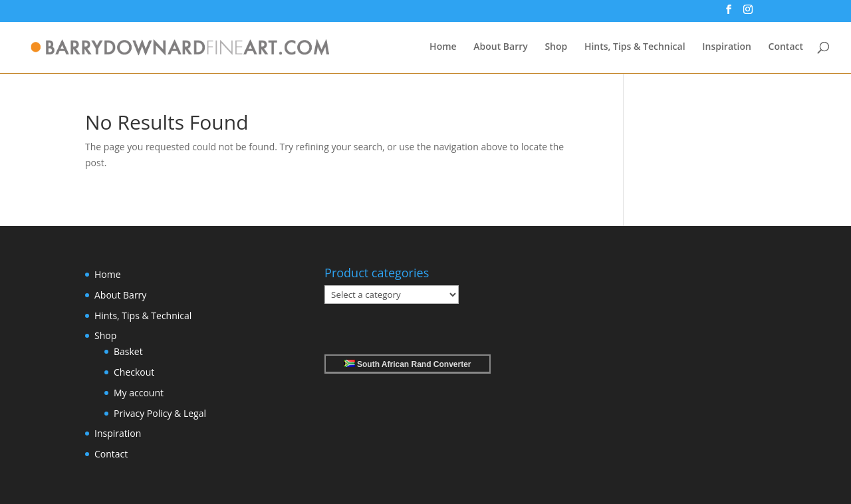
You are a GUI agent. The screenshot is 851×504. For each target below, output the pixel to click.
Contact (786, 47)
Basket (128, 351)
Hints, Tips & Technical (635, 47)
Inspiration (727, 47)
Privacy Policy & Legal (160, 413)
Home (443, 47)
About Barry (501, 47)
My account (139, 393)
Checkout (134, 372)
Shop (556, 47)
